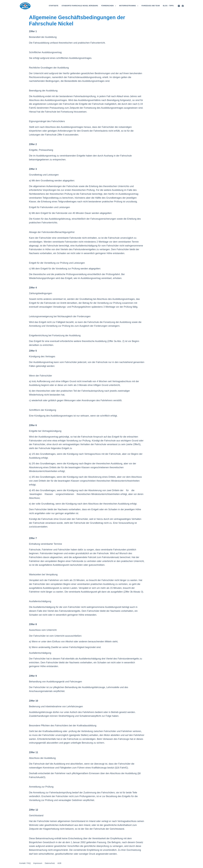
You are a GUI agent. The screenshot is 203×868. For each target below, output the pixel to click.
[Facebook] (183, 6)
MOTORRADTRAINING (129, 6)
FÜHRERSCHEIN (109, 6)
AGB (59, 863)
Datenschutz (50, 863)
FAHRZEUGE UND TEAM (151, 6)
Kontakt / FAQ (25, 863)
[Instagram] (179, 6)
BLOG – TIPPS (168, 6)
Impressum (38, 863)
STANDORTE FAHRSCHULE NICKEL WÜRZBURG (80, 6)
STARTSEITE (54, 6)
